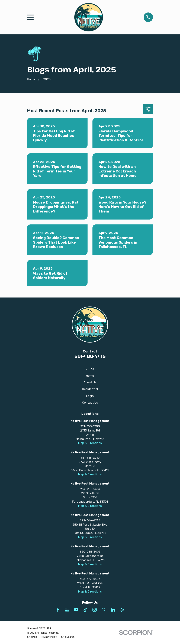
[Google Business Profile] (67, 610)
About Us (90, 382)
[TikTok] (85, 610)
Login (90, 396)
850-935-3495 (90, 552)
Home (90, 376)
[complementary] (155, 625)
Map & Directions (90, 443)
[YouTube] (76, 610)
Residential (90, 389)
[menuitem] (32, 637)
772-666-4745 (90, 520)
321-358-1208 (90, 426)
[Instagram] (95, 610)
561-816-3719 (90, 458)
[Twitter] (104, 610)
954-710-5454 (90, 489)
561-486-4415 (90, 356)
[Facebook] (58, 610)
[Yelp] (122, 610)
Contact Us (90, 403)
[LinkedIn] (113, 610)
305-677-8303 (90, 579)
